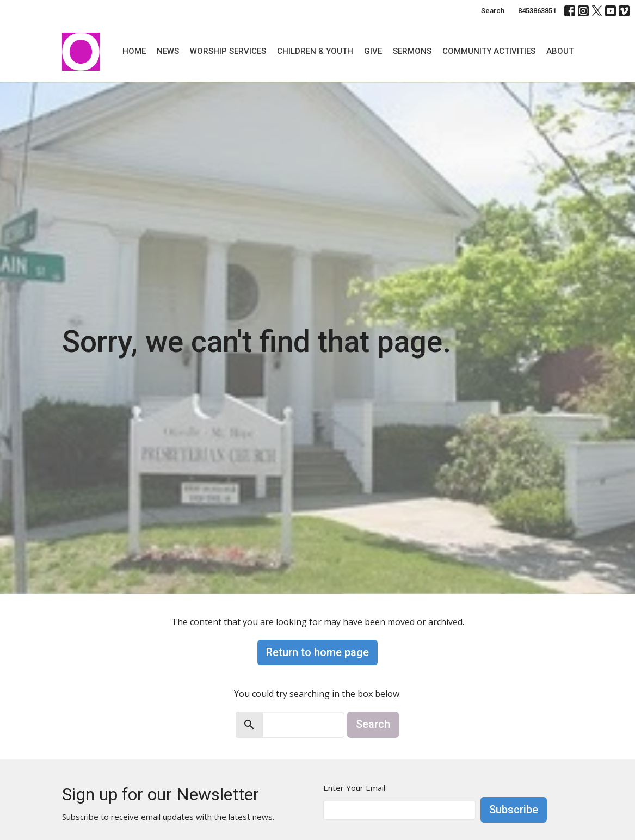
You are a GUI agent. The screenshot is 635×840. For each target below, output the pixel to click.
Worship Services (228, 51)
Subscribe (514, 810)
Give (373, 51)
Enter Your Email (354, 788)
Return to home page (317, 652)
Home (134, 51)
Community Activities (489, 51)
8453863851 (537, 11)
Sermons (412, 51)
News (168, 51)
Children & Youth (315, 51)
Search (493, 11)
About (560, 51)
